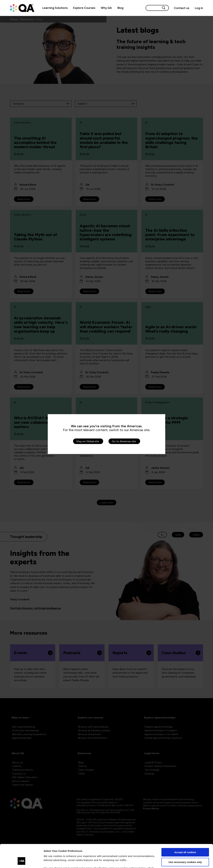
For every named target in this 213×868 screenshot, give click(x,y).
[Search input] (153, 8)
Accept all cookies (185, 832)
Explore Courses (84, 8)
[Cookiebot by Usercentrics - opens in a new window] (22, 861)
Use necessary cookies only (185, 842)
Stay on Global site (88, 441)
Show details (51, 861)
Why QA (106, 8)
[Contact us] (182, 8)
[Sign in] (198, 8)
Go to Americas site (124, 441)
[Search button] (164, 8)
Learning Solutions (55, 8)
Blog (120, 8)
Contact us (182, 8)
